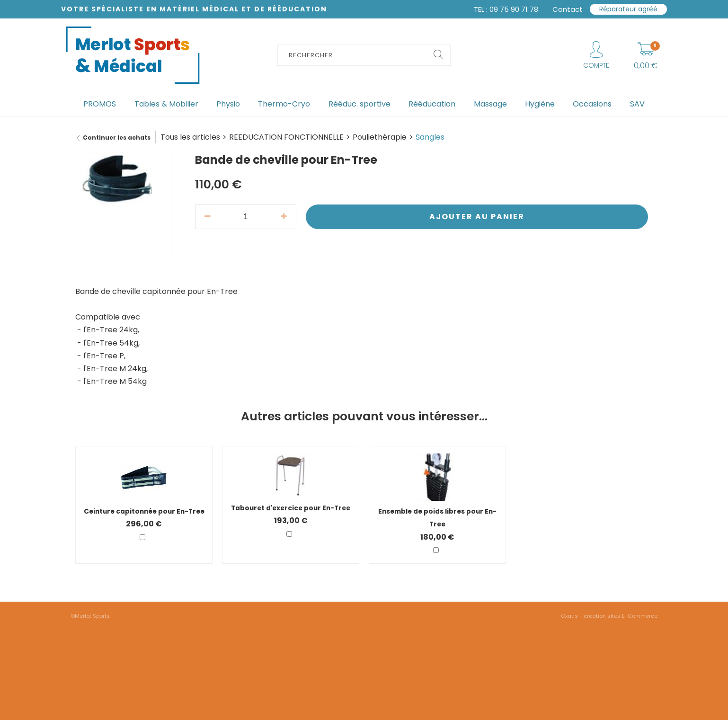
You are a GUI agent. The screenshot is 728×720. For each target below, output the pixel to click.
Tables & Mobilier (166, 104)
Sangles (430, 137)
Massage (490, 104)
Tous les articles (190, 137)
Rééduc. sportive (360, 104)
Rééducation (432, 104)
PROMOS (100, 104)
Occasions (592, 104)
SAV (637, 104)
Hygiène (540, 104)
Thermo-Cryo (284, 104)
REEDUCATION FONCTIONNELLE (286, 137)
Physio (228, 104)
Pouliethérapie (380, 137)
